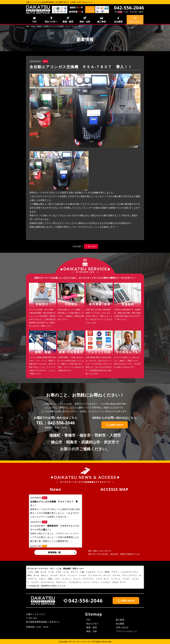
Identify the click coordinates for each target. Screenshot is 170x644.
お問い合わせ (122, 627)
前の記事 (77, 246)
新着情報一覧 (54, 552)
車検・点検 (85, 22)
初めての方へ (51, 22)
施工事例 (102, 22)
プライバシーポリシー (126, 631)
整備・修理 (68, 22)
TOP (34, 22)
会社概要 (118, 22)
